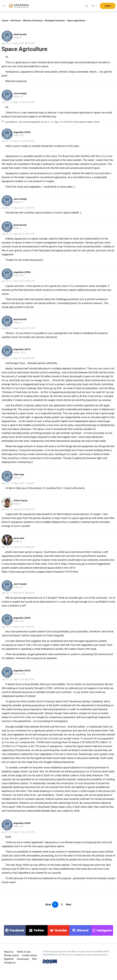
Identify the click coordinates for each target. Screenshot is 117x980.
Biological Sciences (55, 21)
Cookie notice (29, 955)
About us (9, 952)
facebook (17, 930)
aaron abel (19, 538)
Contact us (10, 963)
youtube (61, 930)
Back (48, 905)
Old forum (16, 21)
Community (23, 959)
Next (69, 905)
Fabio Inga (19, 474)
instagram (104, 930)
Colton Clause (20, 500)
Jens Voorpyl (20, 93)
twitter (39, 930)
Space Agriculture (76, 21)
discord (82, 930)
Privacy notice (11, 955)
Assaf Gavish (20, 34)
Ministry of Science (33, 21)
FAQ (34, 959)
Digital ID (9, 959)
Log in (108, 6)
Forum (5, 21)
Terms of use (24, 952)
